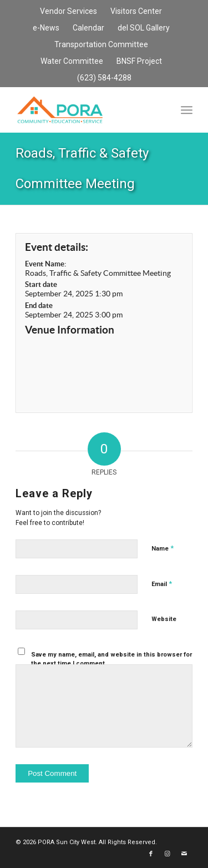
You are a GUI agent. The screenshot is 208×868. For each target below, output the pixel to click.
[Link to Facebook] (151, 854)
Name (163, 548)
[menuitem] (69, 12)
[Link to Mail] (184, 854)
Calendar (88, 28)
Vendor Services (69, 11)
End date (39, 306)
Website (164, 619)
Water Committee (72, 61)
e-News (46, 28)
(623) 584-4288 (104, 78)
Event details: (57, 247)
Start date (41, 284)
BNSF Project (139, 61)
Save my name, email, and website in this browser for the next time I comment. (111, 659)
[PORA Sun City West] (86, 110)
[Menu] (187, 110)
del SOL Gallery (144, 28)
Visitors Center (136, 11)
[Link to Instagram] (168, 854)
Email (162, 584)
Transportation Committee (101, 44)
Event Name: (45, 264)
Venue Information (70, 330)
